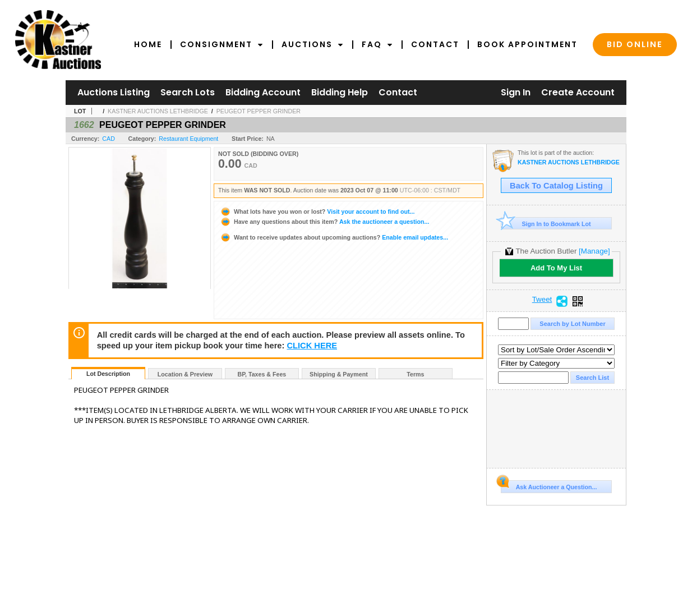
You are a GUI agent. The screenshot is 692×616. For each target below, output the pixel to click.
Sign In (516, 92)
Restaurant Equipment (188, 139)
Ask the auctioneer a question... (324, 222)
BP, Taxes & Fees (262, 374)
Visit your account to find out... (317, 212)
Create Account (578, 92)
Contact (435, 44)
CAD (109, 139)
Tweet (542, 300)
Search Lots (188, 92)
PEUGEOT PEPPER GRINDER (259, 111)
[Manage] (594, 251)
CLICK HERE (312, 346)
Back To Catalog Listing (556, 186)
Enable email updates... (334, 237)
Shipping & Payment (339, 374)
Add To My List (556, 268)
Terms (415, 374)
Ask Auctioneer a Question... (549, 485)
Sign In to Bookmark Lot (546, 224)
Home (148, 44)
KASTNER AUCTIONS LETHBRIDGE (158, 111)
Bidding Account (263, 92)
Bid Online (635, 44)
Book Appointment (527, 44)
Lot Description (108, 374)
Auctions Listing (114, 92)
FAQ (377, 44)
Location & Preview (185, 374)
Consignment (222, 44)
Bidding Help (340, 92)
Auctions (313, 44)
